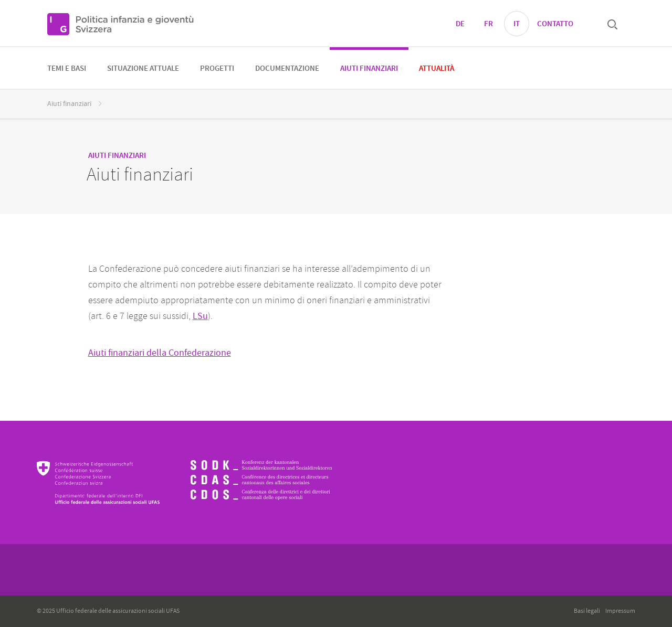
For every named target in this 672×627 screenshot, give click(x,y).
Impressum (620, 611)
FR (489, 24)
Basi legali (587, 611)
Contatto (555, 24)
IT (517, 24)
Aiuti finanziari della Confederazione (160, 353)
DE (460, 24)
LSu (200, 316)
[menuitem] (67, 68)
